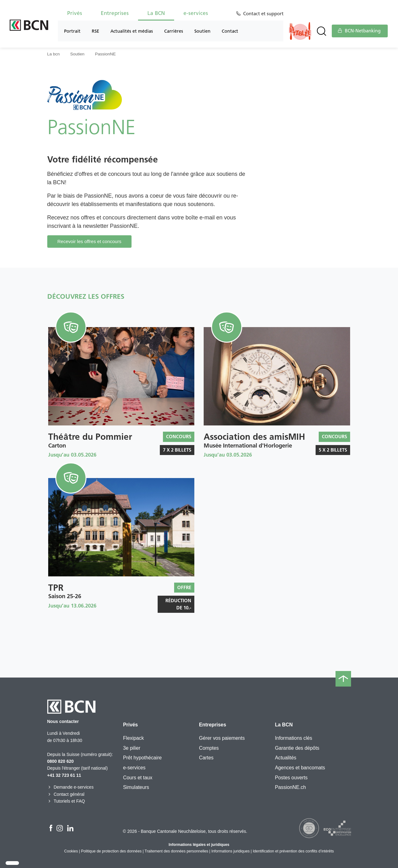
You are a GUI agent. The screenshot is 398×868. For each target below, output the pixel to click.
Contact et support (264, 14)
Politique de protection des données (111, 851)
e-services (196, 13)
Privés (75, 13)
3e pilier (132, 748)
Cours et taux (138, 778)
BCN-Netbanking (359, 31)
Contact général (66, 794)
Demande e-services (70, 787)
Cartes (206, 758)
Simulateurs (136, 787)
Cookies (71, 851)
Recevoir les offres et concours (90, 241)
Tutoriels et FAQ (66, 801)
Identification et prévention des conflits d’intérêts (293, 851)
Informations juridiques (231, 851)
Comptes (209, 748)
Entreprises (115, 13)
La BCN (156, 13)
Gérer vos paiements (222, 738)
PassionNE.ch (290, 787)
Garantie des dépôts (297, 748)
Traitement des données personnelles (176, 851)
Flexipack (134, 738)
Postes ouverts (291, 778)
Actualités (286, 758)
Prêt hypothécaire (142, 758)
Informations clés (294, 738)
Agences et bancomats (300, 768)
